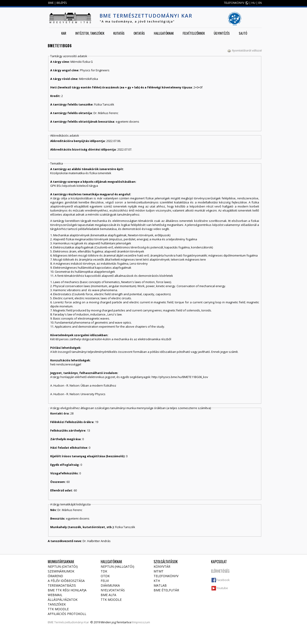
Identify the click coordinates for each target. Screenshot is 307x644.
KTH (157, 581)
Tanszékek (57, 604)
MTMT (159, 571)
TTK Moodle (58, 609)
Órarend (55, 576)
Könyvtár (162, 566)
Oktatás (139, 33)
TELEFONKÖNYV (234, 3)
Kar (64, 33)
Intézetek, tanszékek (90, 33)
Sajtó (243, 33)
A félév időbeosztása (66, 581)
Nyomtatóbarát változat (244, 50)
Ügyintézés (222, 33)
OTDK (105, 576)
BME (51, 3)
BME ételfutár (166, 590)
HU (253, 3)
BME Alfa (108, 595)
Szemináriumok (61, 571)
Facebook (223, 580)
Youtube (222, 588)
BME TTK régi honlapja (67, 590)
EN (260, 3)
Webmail (55, 595)
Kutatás (119, 33)
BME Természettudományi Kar (146, 16)
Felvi (105, 581)
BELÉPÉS (62, 3)
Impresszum (142, 622)
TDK (104, 571)
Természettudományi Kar (72, 622)
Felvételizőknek (194, 33)
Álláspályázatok (63, 600)
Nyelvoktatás (113, 590)
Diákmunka (110, 585)
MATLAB (160, 585)
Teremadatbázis (62, 585)
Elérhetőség (220, 571)
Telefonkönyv (166, 576)
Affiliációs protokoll (67, 614)
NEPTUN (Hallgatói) (117, 566)
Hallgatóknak (164, 33)
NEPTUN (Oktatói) (63, 566)
